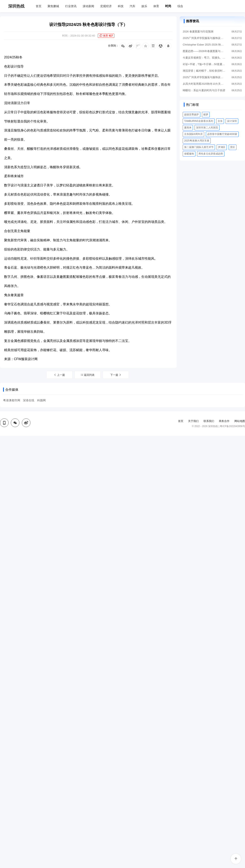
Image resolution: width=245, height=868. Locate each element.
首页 (39, 6)
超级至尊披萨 (192, 115)
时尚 (168, 6)
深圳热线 (16, 6)
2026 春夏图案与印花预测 (198, 32)
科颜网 (41, 400)
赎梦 (206, 115)
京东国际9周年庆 (193, 134)
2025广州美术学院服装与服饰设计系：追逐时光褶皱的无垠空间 (204, 38)
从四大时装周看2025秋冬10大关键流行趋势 (204, 84)
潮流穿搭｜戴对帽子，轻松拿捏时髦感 (204, 71)
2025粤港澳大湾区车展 (197, 141)
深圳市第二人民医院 (207, 128)
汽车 (133, 6)
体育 (156, 6)
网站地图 (240, 421)
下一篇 (116, 375)
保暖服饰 (189, 154)
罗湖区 (222, 147)
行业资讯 (71, 6)
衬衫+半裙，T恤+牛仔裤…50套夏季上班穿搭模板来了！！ (204, 64)
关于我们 (193, 421)
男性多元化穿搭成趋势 (211, 154)
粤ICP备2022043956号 (232, 426)
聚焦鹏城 (53, 6)
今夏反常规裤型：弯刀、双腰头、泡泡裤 (204, 58)
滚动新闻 (88, 6)
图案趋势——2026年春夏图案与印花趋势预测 (204, 51)
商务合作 (224, 421)
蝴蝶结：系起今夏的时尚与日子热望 (204, 90)
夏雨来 (188, 128)
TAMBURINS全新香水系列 (199, 121)
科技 (121, 6)
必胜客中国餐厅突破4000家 (222, 134)
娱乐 (144, 6)
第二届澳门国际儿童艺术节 (199, 147)
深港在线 (29, 400)
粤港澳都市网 (12, 400)
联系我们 (209, 421)
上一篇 (59, 375)
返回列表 (88, 375)
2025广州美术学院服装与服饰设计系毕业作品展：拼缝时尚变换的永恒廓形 (204, 77)
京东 (220, 121)
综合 (180, 6)
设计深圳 (232, 121)
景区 (233, 147)
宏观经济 (106, 6)
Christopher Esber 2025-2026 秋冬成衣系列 (204, 45)
